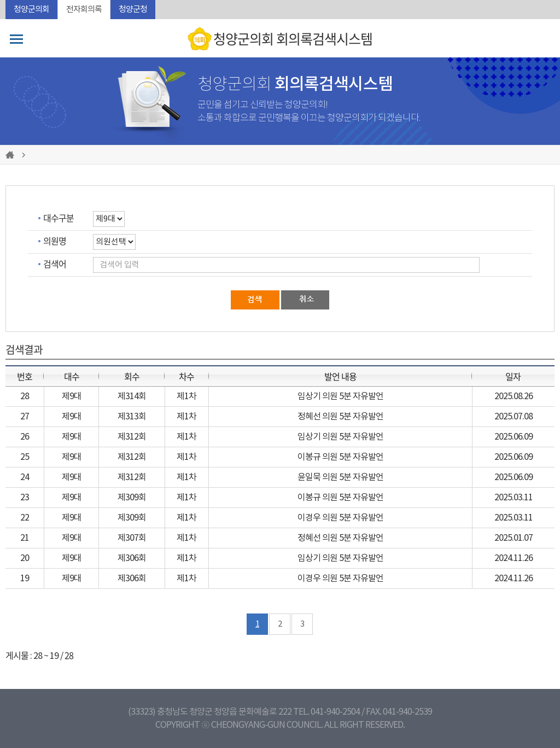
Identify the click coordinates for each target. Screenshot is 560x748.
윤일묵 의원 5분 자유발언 (340, 477)
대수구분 (59, 218)
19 (25, 578)
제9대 (72, 396)
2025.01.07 (514, 538)
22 (25, 518)
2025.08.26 (514, 396)
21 (25, 538)
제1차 (186, 396)
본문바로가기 (0, 0)
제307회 (132, 538)
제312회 (132, 437)
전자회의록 (84, 10)
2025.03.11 (514, 498)
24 (25, 477)
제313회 (132, 417)
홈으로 (11, 155)
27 (25, 417)
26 (25, 437)
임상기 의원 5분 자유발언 (340, 396)
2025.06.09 (514, 437)
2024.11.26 (514, 558)
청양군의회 (31, 10)
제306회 (132, 558)
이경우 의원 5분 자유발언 (340, 518)
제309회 (132, 498)
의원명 (55, 241)
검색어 (55, 264)
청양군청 (133, 10)
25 (25, 457)
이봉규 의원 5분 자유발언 (340, 457)
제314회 (132, 396)
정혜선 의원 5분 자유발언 (340, 417)
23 (25, 498)
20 (25, 558)
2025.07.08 (514, 417)
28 (25, 396)
